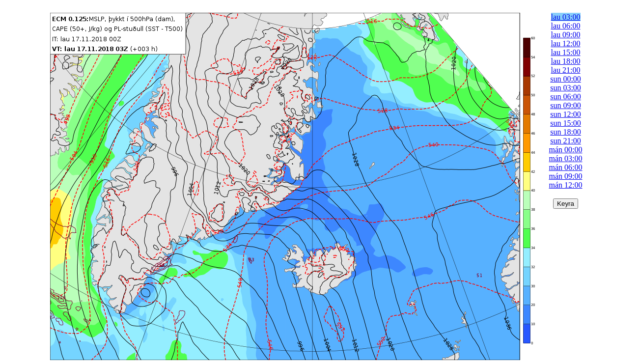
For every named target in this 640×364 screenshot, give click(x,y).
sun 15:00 (566, 123)
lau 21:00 (566, 70)
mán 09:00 (566, 176)
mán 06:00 (566, 167)
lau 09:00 (566, 35)
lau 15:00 (566, 52)
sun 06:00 (566, 97)
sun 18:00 (566, 132)
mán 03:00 (566, 158)
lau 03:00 (566, 17)
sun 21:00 (566, 141)
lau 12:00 (566, 43)
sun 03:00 (566, 88)
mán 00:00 (566, 150)
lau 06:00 (566, 26)
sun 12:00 (566, 114)
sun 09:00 (566, 105)
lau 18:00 (566, 61)
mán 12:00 (566, 185)
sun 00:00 (566, 79)
